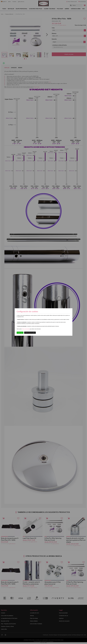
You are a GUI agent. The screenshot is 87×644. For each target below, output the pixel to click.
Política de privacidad (26, 329)
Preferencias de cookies (30, 333)
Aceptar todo (20, 333)
